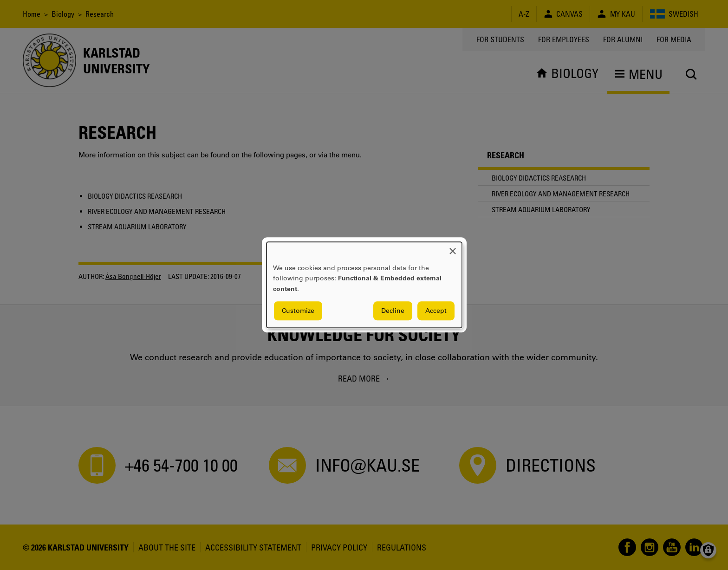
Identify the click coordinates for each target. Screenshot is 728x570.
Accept (436, 311)
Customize (298, 311)
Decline (393, 311)
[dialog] (364, 285)
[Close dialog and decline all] (453, 248)
